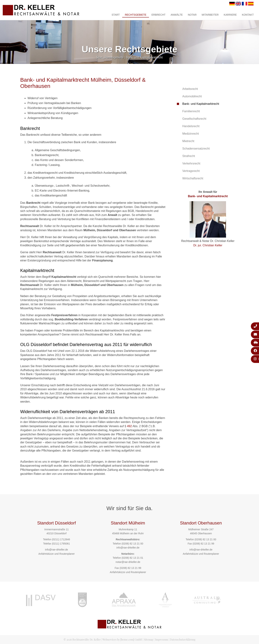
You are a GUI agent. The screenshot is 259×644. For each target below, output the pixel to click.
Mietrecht (188, 141)
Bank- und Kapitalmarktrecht (144, 57)
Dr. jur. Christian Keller (208, 245)
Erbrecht (159, 15)
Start (116, 15)
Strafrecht (189, 156)
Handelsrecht (191, 126)
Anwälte (177, 15)
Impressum (162, 640)
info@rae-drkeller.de (56, 550)
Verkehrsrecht (191, 163)
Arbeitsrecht (190, 89)
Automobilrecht (192, 96)
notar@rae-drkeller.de (128, 562)
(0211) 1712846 (61, 539)
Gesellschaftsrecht (194, 119)
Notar (192, 15)
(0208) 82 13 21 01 (132, 558)
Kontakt (248, 15)
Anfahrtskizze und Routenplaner (57, 554)
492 (129, 426)
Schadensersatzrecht (196, 149)
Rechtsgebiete (136, 15)
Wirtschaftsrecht (193, 178)
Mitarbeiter (210, 15)
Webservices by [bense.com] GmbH (122, 640)
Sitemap (149, 640)
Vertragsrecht (191, 171)
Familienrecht (191, 111)
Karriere (230, 15)
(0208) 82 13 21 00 (132, 544)
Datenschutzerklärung (183, 640)
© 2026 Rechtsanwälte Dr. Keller (82, 640)
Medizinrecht (191, 134)
